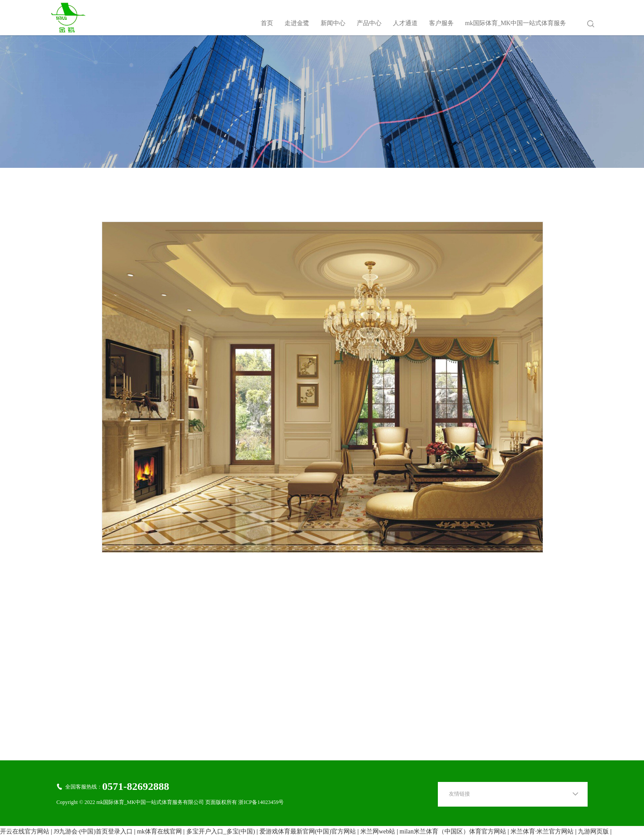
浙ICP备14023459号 (261, 802)
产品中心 (369, 23)
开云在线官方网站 (25, 831)
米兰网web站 (378, 831)
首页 (267, 23)
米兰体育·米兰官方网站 (542, 831)
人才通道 (405, 23)
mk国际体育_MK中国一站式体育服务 (516, 23)
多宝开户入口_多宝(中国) (221, 831)
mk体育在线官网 (159, 831)
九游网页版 (593, 831)
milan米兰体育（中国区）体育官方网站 (453, 831)
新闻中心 (333, 23)
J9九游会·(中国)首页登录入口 (93, 831)
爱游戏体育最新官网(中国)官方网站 (308, 831)
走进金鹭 (297, 23)
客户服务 (441, 23)
